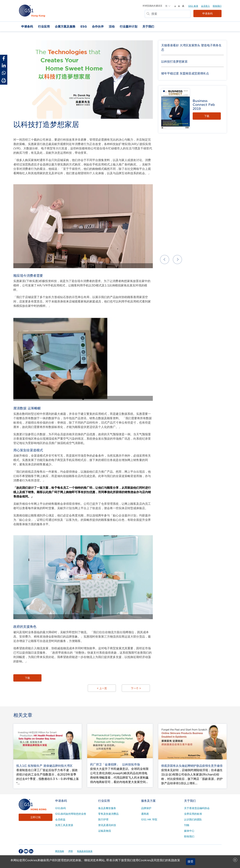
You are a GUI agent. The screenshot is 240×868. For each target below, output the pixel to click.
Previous (165, 260)
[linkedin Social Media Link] (31, 851)
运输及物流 (105, 831)
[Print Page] (4, 81)
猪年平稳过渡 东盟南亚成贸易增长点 (185, 73)
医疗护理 (103, 819)
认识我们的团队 (193, 819)
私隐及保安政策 (85, 851)
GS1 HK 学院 (149, 819)
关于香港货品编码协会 (197, 808)
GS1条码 (61, 808)
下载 (27, 678)
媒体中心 (189, 831)
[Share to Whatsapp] (4, 73)
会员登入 (205, 6)
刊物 (187, 825)
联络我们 (217, 6)
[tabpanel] (83, 226)
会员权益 (60, 819)
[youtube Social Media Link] (26, 851)
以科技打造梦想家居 (174, 62)
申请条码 (207, 13)
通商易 (145, 814)
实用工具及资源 (64, 825)
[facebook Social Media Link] (21, 851)
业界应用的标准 (193, 814)
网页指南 (60, 851)
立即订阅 (35, 817)
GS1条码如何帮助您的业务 (71, 814)
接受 (190, 862)
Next (177, 260)
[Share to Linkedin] (4, 66)
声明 (71, 851)
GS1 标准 (193, 6)
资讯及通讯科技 (107, 825)
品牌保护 (146, 808)
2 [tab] (86, 266)
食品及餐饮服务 (107, 808)
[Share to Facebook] (4, 58)
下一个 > (136, 688)
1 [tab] (80, 266)
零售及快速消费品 (108, 814)
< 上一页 (102, 688)
